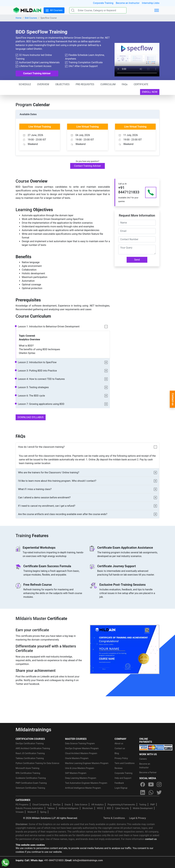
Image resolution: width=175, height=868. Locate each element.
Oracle (68, 805)
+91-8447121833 (54, 860)
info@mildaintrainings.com (88, 860)
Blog (117, 753)
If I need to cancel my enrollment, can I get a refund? (47, 506)
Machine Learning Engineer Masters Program (87, 763)
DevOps (57, 805)
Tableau (51, 808)
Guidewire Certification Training (31, 778)
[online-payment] (156, 747)
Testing (143, 805)
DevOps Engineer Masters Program (82, 748)
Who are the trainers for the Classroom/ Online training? (49, 473)
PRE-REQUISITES (85, 84)
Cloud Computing (41, 805)
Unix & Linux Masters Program (80, 768)
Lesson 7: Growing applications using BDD (41, 404)
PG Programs (22, 805)
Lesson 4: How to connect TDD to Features (41, 379)
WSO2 (100, 808)
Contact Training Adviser (37, 73)
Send (137, 260)
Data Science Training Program (80, 743)
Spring (43, 812)
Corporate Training (103, 3)
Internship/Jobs (151, 3)
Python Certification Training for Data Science (37, 763)
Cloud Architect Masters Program (81, 753)
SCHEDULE (25, 84)
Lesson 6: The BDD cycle (31, 396)
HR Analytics (97, 805)
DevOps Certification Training (30, 743)
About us (119, 743)
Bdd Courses (31, 18)
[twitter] (159, 793)
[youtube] (151, 785)
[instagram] (159, 785)
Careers (143, 759)
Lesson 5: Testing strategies (33, 387)
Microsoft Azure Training (27, 768)
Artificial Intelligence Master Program (83, 788)
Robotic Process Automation (29, 808)
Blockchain (88, 808)
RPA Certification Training (28, 773)
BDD (109, 808)
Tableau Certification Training (30, 758)
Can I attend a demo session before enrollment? (44, 498)
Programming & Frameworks (121, 805)
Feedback (119, 783)
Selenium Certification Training (30, 788)
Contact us (120, 748)
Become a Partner (148, 772)
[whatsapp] (151, 793)
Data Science (81, 805)
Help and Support (123, 778)
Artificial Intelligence (69, 808)
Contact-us (173, 399)
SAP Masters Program (76, 773)
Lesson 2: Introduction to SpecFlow (37, 362)
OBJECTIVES (62, 84)
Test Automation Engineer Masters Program (86, 783)
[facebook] (143, 785)
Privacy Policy (121, 758)
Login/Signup (121, 788)
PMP (152, 805)
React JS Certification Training (30, 753)
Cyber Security (122, 808)
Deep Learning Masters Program (81, 778)
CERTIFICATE (141, 84)
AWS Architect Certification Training (33, 748)
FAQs (125, 84)
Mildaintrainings (33, 730)
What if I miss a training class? (35, 489)
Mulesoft (32, 812)
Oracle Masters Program (77, 758)
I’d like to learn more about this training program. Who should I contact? (57, 481)
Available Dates (28, 114)
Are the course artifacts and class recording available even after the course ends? (63, 514)
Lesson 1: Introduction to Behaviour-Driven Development (49, 327)
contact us (151, 839)
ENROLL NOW (150, 92)
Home (19, 18)
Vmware (20, 812)
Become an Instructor (128, 3)
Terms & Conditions (114, 818)
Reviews (118, 768)
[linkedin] (143, 793)
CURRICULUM (108, 84)
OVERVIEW (43, 84)
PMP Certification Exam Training (31, 783)
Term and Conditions (125, 763)
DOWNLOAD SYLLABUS (31, 417)
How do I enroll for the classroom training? (41, 447)
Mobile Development (143, 808)
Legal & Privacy (138, 818)
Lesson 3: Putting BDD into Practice (37, 371)
